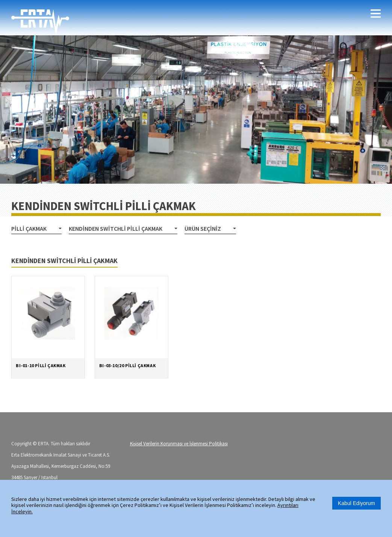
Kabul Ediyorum (356, 503)
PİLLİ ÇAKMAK (29, 228)
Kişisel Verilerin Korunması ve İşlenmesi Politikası (179, 444)
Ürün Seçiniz (203, 228)
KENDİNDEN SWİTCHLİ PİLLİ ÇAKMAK (116, 228)
